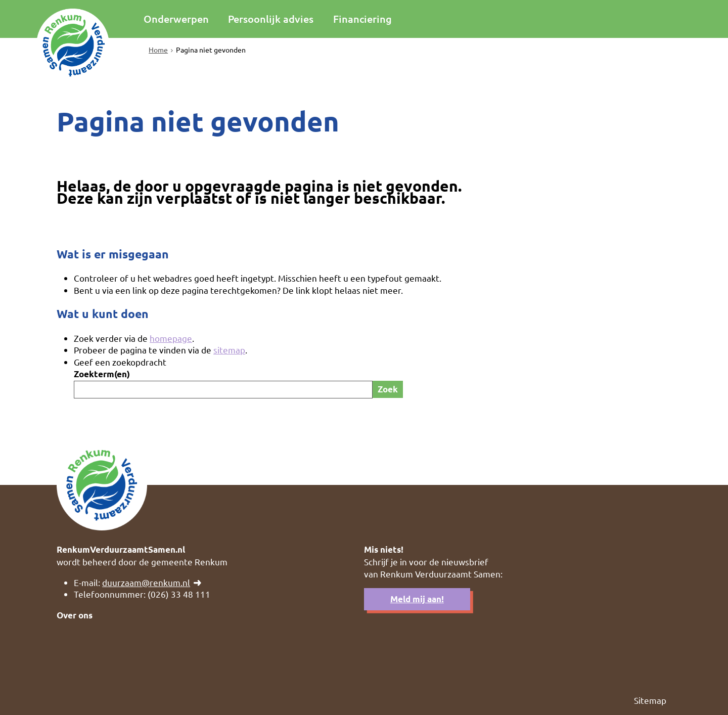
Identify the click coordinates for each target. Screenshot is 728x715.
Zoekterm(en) (102, 374)
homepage (171, 338)
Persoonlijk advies (271, 19)
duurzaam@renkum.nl (146, 582)
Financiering (362, 19)
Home (158, 50)
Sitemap (650, 700)
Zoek (388, 389)
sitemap (229, 350)
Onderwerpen (176, 19)
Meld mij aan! (417, 599)
